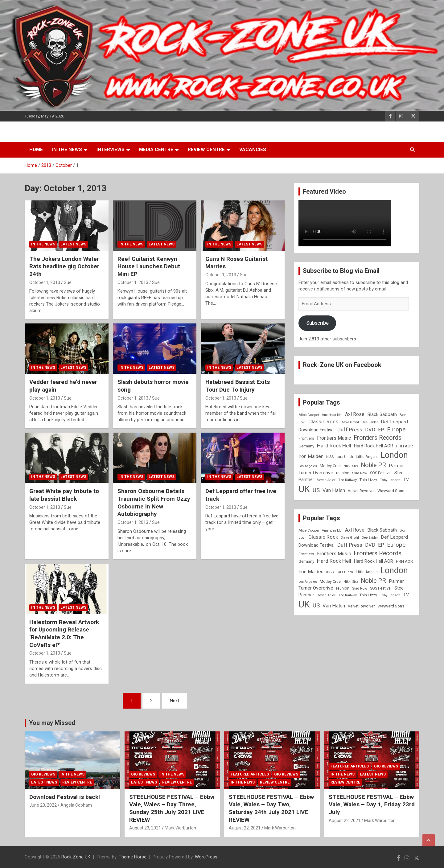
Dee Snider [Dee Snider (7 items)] (370, 422)
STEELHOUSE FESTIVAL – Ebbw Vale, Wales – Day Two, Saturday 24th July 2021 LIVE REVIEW (271, 808)
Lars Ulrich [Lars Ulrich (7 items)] (345, 457)
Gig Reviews (43, 774)
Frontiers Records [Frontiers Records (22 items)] (378, 438)
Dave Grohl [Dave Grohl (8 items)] (350, 422)
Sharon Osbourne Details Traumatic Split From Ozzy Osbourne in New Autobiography (154, 502)
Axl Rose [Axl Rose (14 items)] (355, 414)
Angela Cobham (76, 805)
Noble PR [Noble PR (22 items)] (373, 465)
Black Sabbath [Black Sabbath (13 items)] (382, 414)
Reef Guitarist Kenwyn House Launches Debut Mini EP (149, 266)
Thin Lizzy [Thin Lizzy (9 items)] (368, 480)
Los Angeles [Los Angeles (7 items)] (308, 466)
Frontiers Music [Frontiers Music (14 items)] (334, 438)
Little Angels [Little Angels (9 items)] (367, 457)
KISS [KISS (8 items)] (330, 457)
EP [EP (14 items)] (381, 430)
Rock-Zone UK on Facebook (342, 365)
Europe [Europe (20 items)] (396, 430)
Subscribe (317, 323)
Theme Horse (133, 857)
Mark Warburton (180, 828)
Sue (68, 282)
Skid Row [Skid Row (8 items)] (360, 473)
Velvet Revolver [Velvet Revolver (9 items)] (361, 491)
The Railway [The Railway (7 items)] (347, 480)
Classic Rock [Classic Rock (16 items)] (323, 422)
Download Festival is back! (65, 797)
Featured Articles (250, 774)
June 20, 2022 (43, 805)
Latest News (73, 244)
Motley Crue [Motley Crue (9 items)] (330, 466)
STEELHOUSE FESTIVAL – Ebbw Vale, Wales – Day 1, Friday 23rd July (372, 804)
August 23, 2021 (145, 828)
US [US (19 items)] (316, 490)
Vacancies (253, 150)
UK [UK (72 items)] (304, 489)
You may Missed (52, 723)
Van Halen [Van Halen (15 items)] (334, 490)
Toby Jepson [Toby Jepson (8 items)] (390, 480)
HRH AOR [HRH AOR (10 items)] (404, 446)
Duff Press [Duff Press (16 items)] (350, 430)
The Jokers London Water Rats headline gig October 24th (64, 266)
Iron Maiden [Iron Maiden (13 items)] (311, 456)
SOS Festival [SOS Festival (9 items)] (381, 473)
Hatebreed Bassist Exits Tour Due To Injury (238, 386)
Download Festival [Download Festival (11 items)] (317, 430)
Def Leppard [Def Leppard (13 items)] (394, 422)
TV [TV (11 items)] (406, 479)
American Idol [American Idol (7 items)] (332, 415)
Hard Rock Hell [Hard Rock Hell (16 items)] (334, 446)
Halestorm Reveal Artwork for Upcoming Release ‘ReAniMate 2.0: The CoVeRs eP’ (64, 634)
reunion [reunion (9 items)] (343, 473)
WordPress (206, 857)
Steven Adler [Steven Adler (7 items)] (326, 480)
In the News (67, 150)
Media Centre (156, 150)
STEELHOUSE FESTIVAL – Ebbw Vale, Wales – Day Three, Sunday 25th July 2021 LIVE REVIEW (172, 808)
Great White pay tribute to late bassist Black (64, 495)
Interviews (111, 150)
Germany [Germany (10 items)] (306, 446)
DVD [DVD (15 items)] (370, 430)
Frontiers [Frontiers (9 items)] (306, 438)
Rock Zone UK (76, 857)
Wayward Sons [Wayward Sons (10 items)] (391, 491)
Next (175, 701)
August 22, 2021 (245, 828)
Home (36, 150)
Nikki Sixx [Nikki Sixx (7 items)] (351, 466)
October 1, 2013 (45, 282)
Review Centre (206, 150)
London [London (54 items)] (394, 455)
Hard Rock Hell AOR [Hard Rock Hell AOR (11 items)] (374, 446)
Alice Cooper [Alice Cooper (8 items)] (309, 415)
